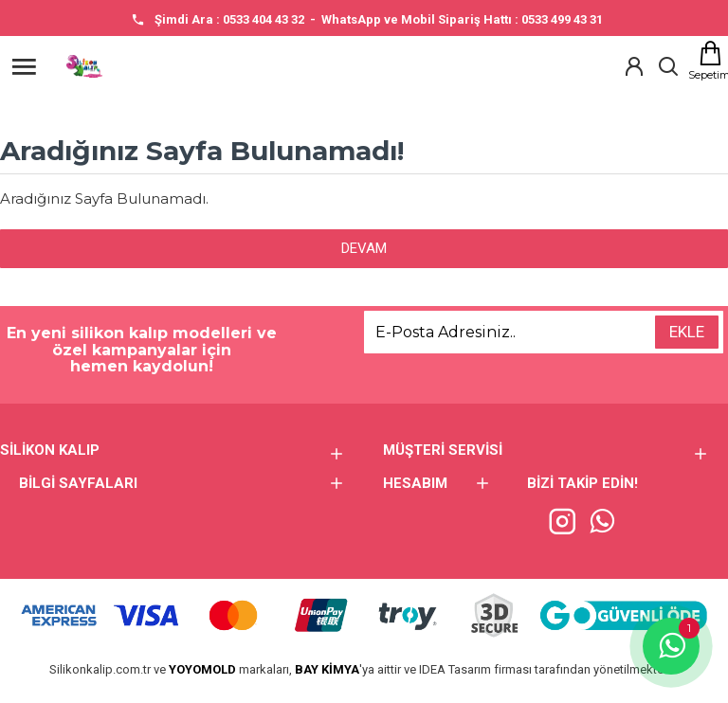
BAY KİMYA (327, 669)
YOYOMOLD (202, 669)
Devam (364, 248)
